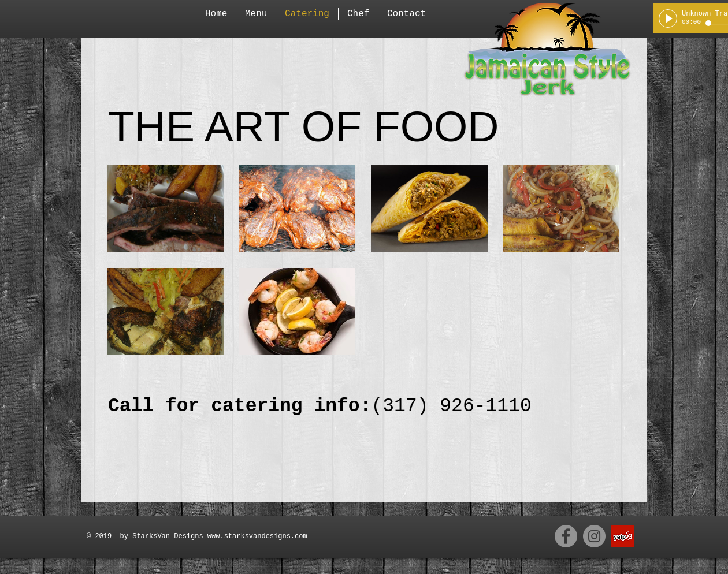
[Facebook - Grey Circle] (566, 536)
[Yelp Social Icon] (623, 536)
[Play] (668, 18)
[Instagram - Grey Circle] (594, 536)
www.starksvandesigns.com (257, 536)
